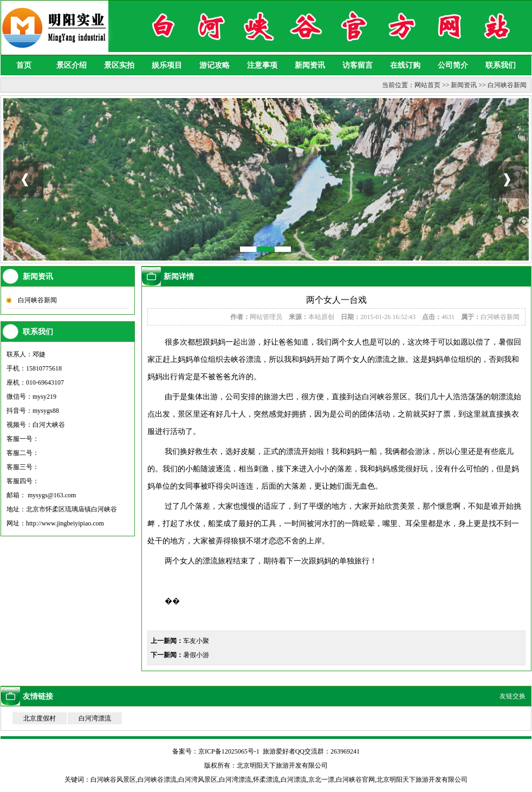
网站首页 (427, 85)
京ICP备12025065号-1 (229, 751)
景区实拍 (119, 65)
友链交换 (512, 696)
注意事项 (262, 65)
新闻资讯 (310, 65)
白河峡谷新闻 (507, 85)
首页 (24, 65)
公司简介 (453, 65)
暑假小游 (196, 655)
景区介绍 (72, 65)
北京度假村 (40, 718)
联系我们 (501, 65)
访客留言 (358, 65)
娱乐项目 (167, 65)
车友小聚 (196, 641)
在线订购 (405, 65)
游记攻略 (215, 65)
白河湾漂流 (95, 718)
